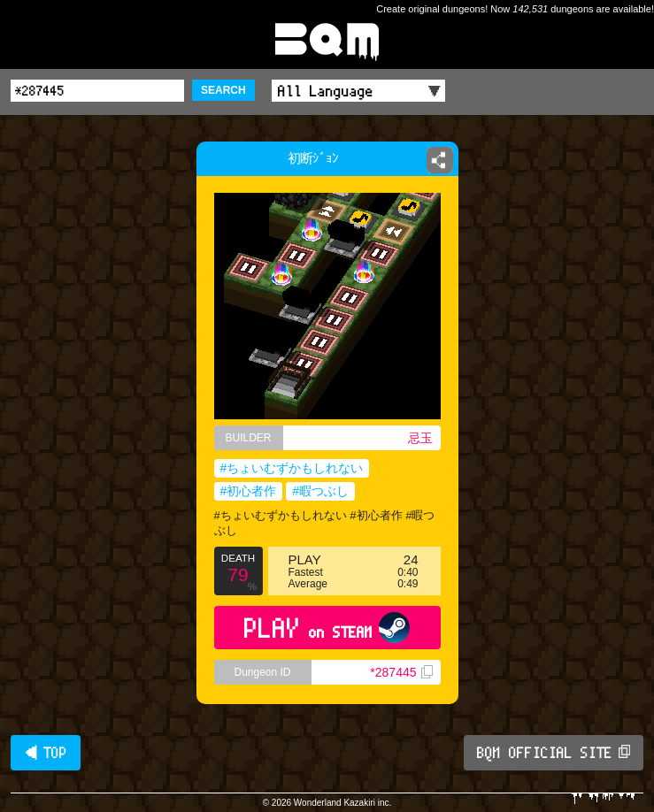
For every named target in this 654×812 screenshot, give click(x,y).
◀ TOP (46, 753)
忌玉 (420, 438)
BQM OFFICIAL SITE (554, 753)
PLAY (327, 628)
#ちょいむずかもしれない (292, 468)
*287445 (401, 672)
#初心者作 (249, 491)
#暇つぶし (320, 491)
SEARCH (223, 90)
